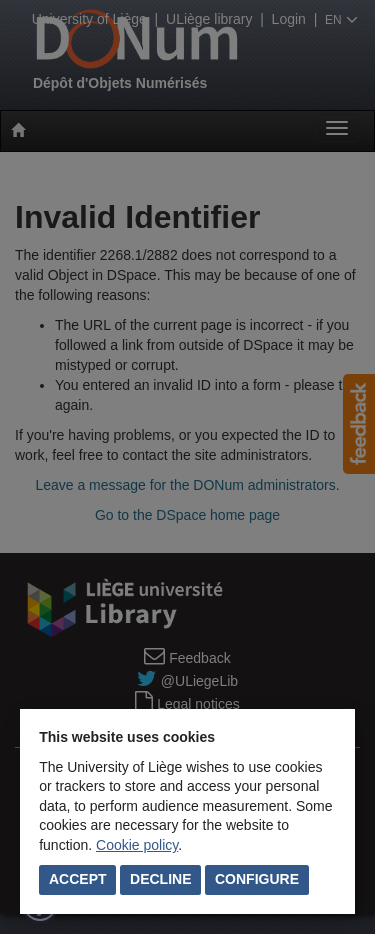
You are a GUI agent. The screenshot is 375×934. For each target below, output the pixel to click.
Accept (78, 879)
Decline (160, 879)
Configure (257, 879)
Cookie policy (137, 845)
